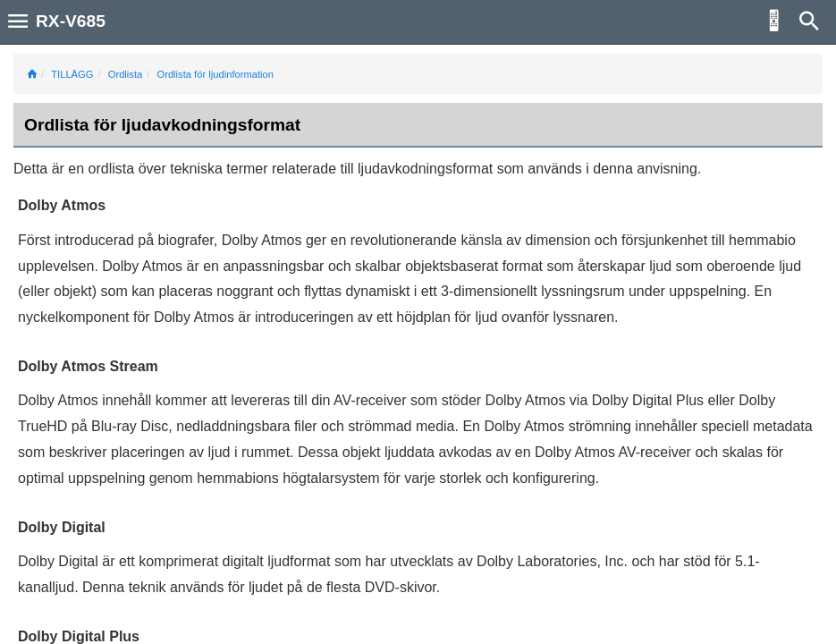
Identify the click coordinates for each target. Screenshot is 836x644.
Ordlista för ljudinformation (215, 74)
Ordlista (126, 74)
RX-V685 (71, 21)
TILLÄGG (72, 74)
